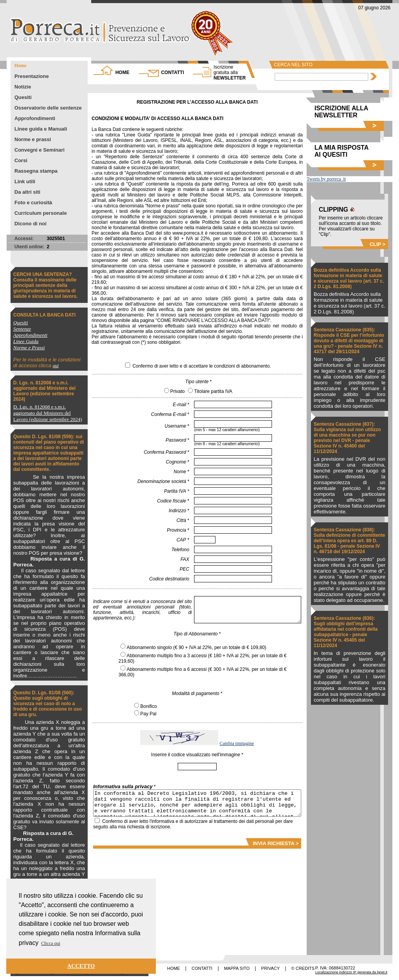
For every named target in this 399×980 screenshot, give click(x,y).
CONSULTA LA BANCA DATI (44, 315)
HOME (122, 73)
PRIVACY (270, 968)
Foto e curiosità (33, 203)
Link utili (25, 181)
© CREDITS (303, 968)
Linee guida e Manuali (41, 129)
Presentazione (32, 76)
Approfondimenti (35, 118)
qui (56, 366)
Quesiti (23, 97)
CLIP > (377, 244)
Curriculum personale (41, 213)
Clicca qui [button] (51, 943)
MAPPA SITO (237, 968)
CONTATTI (172, 73)
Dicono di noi (30, 224)
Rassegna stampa (36, 171)
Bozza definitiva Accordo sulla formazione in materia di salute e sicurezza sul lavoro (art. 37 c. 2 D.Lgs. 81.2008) (349, 278)
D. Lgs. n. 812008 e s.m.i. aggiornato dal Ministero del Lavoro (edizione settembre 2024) (44, 391)
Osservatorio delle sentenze (48, 108)
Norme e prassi (33, 139)
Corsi (21, 160)
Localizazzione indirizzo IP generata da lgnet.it (351, 972)
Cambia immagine (237, 743)
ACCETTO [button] (81, 966)
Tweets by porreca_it (326, 179)
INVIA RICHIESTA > (276, 843)
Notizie (23, 87)
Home (20, 65)
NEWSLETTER (230, 73)
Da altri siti (27, 192)
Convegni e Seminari (40, 150)
